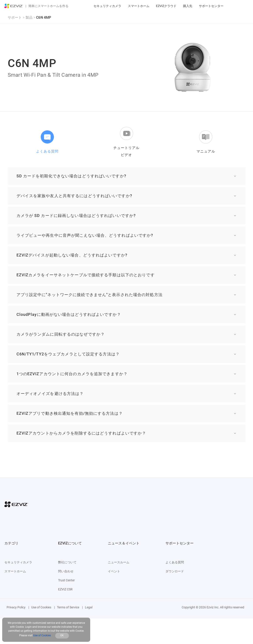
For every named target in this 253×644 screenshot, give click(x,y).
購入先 (188, 6)
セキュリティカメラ (107, 6)
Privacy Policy (16, 607)
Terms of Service (68, 607)
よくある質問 (175, 562)
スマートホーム (139, 6)
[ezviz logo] (14, 6)
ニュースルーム (119, 562)
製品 (29, 17)
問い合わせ (66, 571)
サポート (15, 17)
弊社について (67, 562)
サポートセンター (211, 6)
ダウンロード (175, 571)
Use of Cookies (41, 607)
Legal (89, 607)
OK (62, 635)
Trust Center (66, 580)
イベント (114, 571)
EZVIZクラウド (166, 6)
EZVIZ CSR (65, 589)
